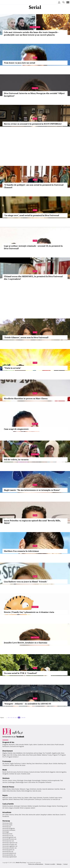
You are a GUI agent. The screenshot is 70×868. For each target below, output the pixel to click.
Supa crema (58, 798)
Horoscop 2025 (7, 825)
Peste (19, 798)
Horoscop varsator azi (9, 848)
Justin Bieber (37, 755)
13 (14, 718)
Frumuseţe (7, 761)
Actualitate (7, 812)
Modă (5, 770)
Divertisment (8, 751)
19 (25, 718)
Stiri (35, 58)
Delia (24, 755)
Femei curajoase (25, 808)
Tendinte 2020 (26, 774)
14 (15, 718)
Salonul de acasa (20, 765)
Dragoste (5, 744)
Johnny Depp (38, 753)
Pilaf (22, 799)
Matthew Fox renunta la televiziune (21, 551)
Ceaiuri (10, 780)
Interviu (12, 815)
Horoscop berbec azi (9, 855)
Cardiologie (11, 782)
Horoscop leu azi (8, 851)
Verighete (5, 774)
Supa (35, 798)
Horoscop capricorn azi (10, 843)
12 (12, 718)
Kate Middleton (18, 753)
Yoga (28, 789)
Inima (15, 780)
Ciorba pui (38, 799)
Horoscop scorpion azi (10, 844)
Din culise (35, 637)
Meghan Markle (7, 753)
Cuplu (31, 744)
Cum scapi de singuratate (16, 429)
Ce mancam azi (55, 799)
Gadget (35, 607)
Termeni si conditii (50, 864)
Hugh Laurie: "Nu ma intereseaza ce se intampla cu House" (32, 490)
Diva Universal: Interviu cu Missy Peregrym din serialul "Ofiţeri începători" (34, 95)
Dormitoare (43, 806)
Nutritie (57, 789)
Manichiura (39, 763)
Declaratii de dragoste (17, 746)
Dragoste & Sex (8, 742)
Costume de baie (34, 772)
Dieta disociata (11, 791)
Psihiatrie (48, 782)
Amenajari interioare (20, 806)
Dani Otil (10, 755)
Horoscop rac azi (8, 835)
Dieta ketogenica (27, 791)
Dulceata (39, 798)
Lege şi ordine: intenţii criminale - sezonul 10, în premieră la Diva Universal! (33, 247)
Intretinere (33, 789)
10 (8, 718)
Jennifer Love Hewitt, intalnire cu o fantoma (26, 643)
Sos (23, 798)
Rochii (7, 763)
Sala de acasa (37, 791)
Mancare (5, 798)
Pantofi (43, 772)
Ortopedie (41, 782)
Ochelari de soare (15, 774)
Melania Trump (47, 755)
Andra (20, 755)
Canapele (35, 806)
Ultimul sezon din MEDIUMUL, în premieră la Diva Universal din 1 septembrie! (33, 278)
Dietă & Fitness (8, 787)
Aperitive (5, 799)
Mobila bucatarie (8, 806)
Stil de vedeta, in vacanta (16, 459)
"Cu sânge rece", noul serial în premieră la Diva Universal (31, 215)
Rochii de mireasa (23, 772)
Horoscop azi (7, 827)
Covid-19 (63, 815)
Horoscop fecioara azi (9, 839)
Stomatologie (36, 780)
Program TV (56, 755)
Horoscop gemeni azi (9, 837)
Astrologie (6, 832)
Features (35, 454)
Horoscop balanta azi (9, 853)
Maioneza (17, 799)
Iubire (35, 744)
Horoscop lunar (7, 834)
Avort (26, 782)
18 (23, 718)
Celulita (55, 763)
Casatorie (40, 744)
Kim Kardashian (28, 753)
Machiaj (29, 763)
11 (10, 718)
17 (21, 718)
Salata (26, 798)
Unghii (12, 763)
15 (17, 718)
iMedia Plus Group (21, 863)
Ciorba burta (46, 799)
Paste (10, 798)
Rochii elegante (50, 772)
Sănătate (6, 778)
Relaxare (23, 789)
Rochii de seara (12, 772)
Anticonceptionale (54, 780)
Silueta (19, 791)
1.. (6, 718)
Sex (45, 744)
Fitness (9, 789)
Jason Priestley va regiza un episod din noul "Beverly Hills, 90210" (32, 522)
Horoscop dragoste (9, 828)
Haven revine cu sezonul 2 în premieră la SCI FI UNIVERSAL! (33, 124)
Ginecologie (28, 780)
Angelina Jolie (56, 753)
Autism (33, 808)
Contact (65, 864)
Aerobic (39, 789)
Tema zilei (25, 815)
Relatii (35, 424)
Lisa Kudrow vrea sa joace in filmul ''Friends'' (26, 582)
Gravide (17, 808)
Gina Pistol (29, 755)
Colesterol (44, 780)
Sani (33, 763)
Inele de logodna (61, 772)
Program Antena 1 (13, 757)
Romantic (12, 744)
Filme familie (35, 27)
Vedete (35, 88)
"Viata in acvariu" (12, 368)
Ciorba (15, 798)
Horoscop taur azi (8, 841)
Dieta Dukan (15, 789)
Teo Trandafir (47, 753)
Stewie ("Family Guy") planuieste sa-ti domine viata (29, 612)
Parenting (60, 806)
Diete (4, 789)
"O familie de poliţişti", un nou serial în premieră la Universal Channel (34, 186)
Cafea (31, 798)
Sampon (46, 763)
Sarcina (5, 780)
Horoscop (6, 821)
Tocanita (46, 798)
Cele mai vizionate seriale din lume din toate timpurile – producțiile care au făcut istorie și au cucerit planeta (31, 34)
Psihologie (20, 780)
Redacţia (59, 864)
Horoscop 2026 (7, 823)
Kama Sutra (51, 744)
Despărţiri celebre (46, 815)
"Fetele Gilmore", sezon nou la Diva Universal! (26, 337)
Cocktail (51, 798)
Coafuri (24, 763)
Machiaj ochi (62, 763)
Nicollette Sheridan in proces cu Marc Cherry (26, 398)
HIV (37, 782)
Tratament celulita (8, 765)
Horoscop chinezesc (9, 830)
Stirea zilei (18, 815)
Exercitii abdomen (48, 789)
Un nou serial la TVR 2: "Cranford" (21, 673)
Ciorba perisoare (29, 799)
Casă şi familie (8, 804)
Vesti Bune (56, 815)
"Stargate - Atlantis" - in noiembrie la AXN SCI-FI (27, 704)
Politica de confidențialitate (36, 864)
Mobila (30, 806)
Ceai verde (32, 782)
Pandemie (6, 816)
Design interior (52, 806)
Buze (50, 763)
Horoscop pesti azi (8, 850)
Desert (11, 799)
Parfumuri (18, 763)
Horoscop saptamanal (9, 857)
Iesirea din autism (34, 815)
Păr (4, 763)
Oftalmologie (20, 782)
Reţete (5, 795)
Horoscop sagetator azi (10, 846)
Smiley (15, 755)
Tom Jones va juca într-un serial (20, 63)
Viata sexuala (20, 744)
